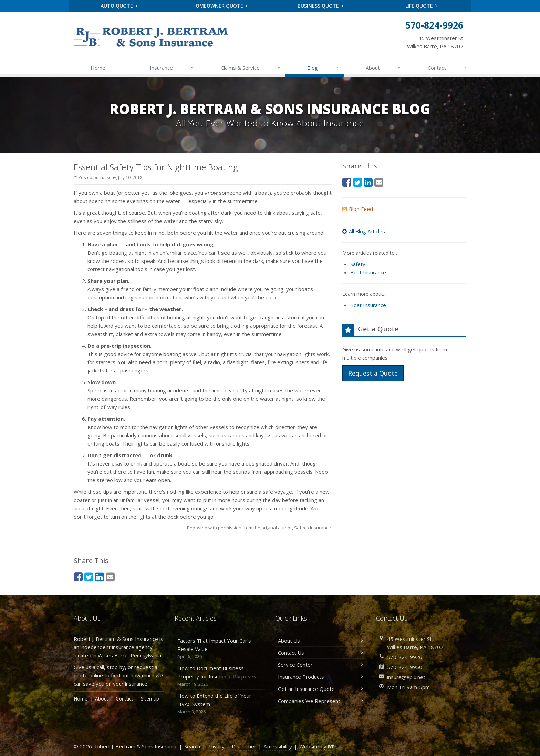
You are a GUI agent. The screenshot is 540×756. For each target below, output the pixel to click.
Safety (358, 264)
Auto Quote (119, 6)
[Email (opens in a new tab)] (110, 577)
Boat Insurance (368, 272)
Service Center (320, 665)
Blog (323, 68)
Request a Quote (373, 373)
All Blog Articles (364, 231)
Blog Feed (358, 209)
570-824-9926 (405, 657)
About (383, 68)
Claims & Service (251, 68)
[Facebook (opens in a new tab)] (78, 577)
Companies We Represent (320, 701)
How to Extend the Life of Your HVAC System (220, 704)
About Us (320, 641)
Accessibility (278, 746)
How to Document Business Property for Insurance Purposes (220, 676)
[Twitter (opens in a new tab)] (89, 577)
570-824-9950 (405, 667)
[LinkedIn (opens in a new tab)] (100, 577)
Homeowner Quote (220, 6)
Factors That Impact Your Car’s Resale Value (220, 649)
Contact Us (320, 653)
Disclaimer (244, 746)
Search (192, 746)
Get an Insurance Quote (320, 689)
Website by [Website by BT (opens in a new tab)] (317, 746)
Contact (448, 68)
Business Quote (320, 6)
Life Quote (421, 6)
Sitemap (150, 699)
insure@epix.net (406, 677)
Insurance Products (320, 677)
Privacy (216, 746)
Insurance (172, 68)
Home (98, 68)
